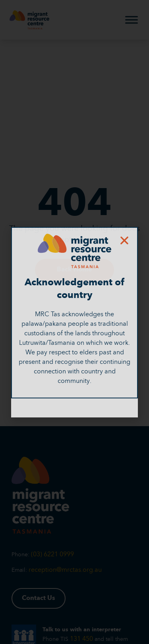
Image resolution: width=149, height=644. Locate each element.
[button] (124, 240)
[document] (74, 322)
